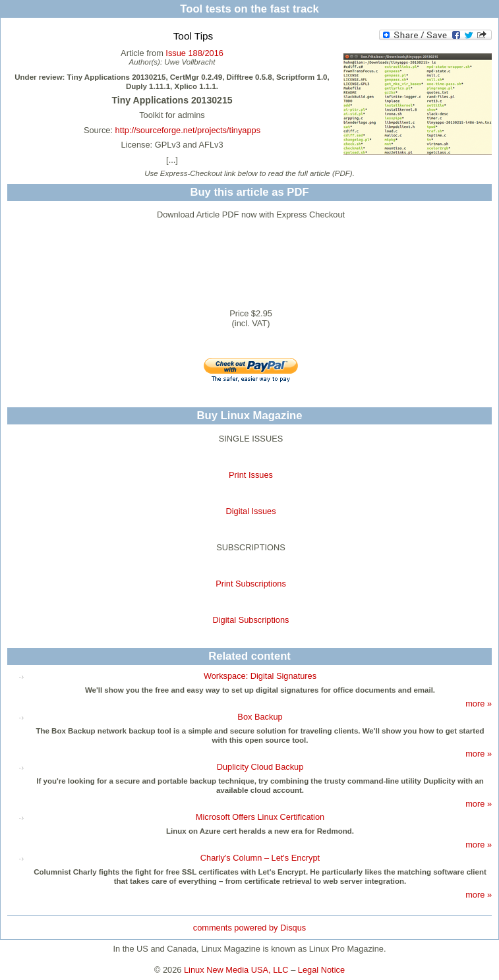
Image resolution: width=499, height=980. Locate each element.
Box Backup (260, 717)
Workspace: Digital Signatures (260, 676)
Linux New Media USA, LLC (236, 970)
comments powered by (249, 928)
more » (479, 704)
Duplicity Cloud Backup (260, 767)
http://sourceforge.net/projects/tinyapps (188, 130)
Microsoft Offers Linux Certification (260, 817)
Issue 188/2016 (194, 53)
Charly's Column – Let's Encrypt (260, 858)
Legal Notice (321, 970)
